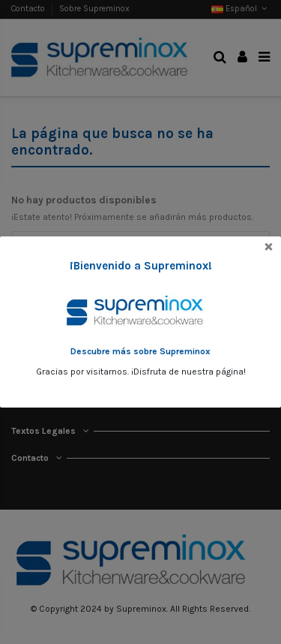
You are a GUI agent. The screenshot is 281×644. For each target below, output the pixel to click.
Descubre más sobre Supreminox (140, 351)
